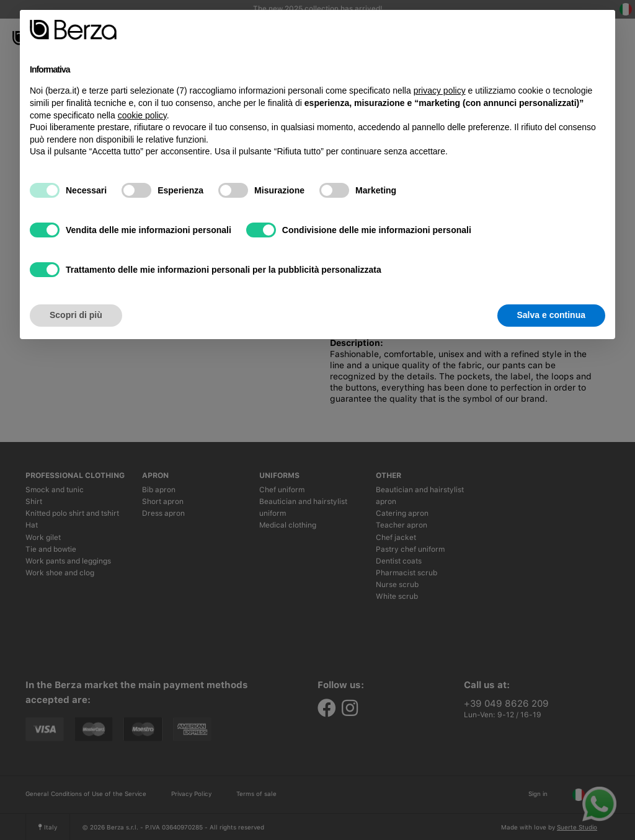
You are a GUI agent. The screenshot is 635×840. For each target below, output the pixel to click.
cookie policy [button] (142, 115)
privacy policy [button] (440, 91)
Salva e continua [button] (551, 315)
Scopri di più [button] (76, 315)
